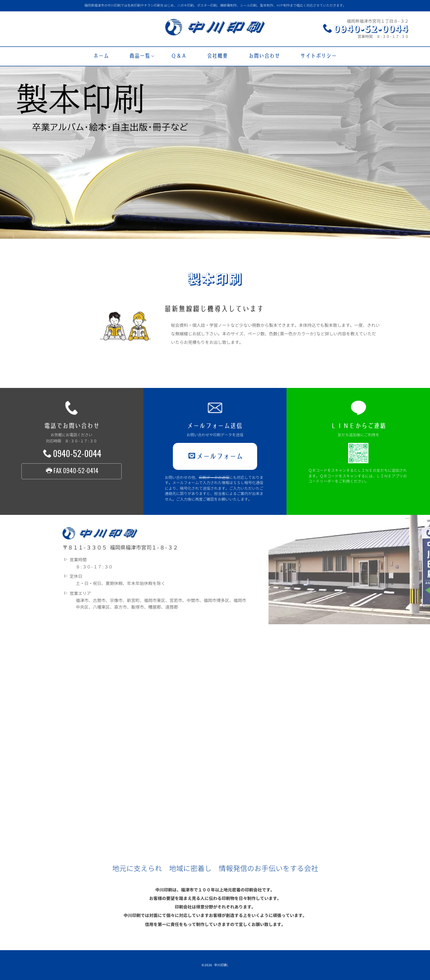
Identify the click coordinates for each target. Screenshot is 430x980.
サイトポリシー (318, 56)
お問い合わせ (264, 56)
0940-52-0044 (371, 29)
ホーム (101, 56)
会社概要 (217, 56)
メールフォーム (216, 456)
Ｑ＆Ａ (179, 56)
